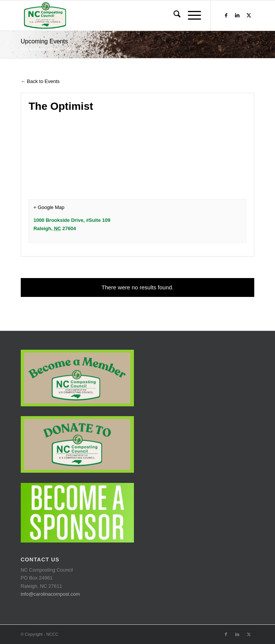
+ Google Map (49, 207)
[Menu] (191, 15)
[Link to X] (249, 15)
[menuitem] (173, 15)
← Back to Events (40, 81)
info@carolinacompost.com (50, 594)
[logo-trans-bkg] (114, 15)
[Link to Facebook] (226, 15)
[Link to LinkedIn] (237, 15)
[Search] (173, 15)
